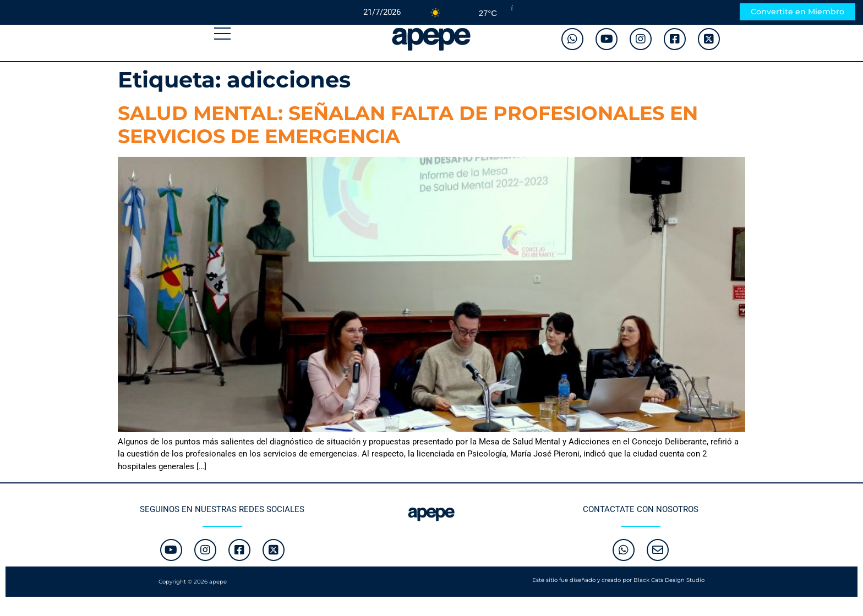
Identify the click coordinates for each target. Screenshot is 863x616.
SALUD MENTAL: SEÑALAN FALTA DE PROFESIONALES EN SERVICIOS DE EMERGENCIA (408, 125)
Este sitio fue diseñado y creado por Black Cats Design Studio (618, 580)
